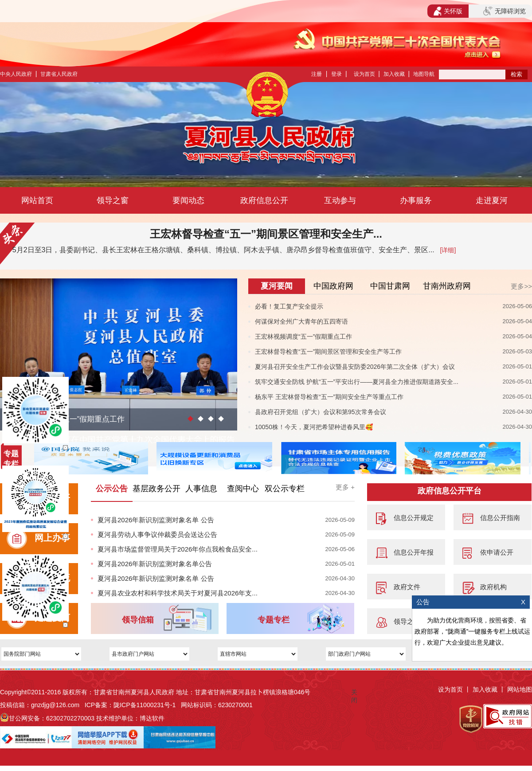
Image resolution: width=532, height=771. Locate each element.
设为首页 (364, 74)
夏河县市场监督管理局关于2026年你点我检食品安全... (178, 549)
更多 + (345, 487)
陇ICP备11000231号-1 (145, 705)
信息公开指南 (500, 518)
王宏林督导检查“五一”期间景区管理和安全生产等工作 (328, 352)
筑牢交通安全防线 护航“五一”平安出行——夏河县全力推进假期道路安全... (357, 382)
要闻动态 (188, 200)
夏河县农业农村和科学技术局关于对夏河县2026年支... (178, 593)
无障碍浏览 (505, 11)
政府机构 (493, 587)
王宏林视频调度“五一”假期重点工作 (303, 337)
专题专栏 (274, 620)
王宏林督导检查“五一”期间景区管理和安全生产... (266, 234)
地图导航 (424, 74)
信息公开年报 (414, 552)
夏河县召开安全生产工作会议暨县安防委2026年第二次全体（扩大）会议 (355, 367)
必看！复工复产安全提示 (289, 306)
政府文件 (407, 587)
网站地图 (520, 689)
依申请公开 (497, 552)
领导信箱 (138, 620)
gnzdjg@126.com (55, 705)
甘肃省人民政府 (59, 74)
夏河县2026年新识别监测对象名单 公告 (156, 520)
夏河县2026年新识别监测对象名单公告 (155, 564)
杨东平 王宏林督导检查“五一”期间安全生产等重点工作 (329, 397)
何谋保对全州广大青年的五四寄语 (301, 321)
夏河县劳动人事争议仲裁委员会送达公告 (157, 534)
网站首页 (37, 200)
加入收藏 (394, 74)
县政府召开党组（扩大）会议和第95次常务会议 (321, 412)
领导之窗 (113, 200)
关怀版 (448, 11)
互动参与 (340, 200)
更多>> (521, 286)
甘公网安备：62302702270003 (52, 718)
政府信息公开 (264, 200)
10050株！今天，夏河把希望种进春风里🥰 (314, 427)
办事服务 (416, 200)
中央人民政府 (16, 74)
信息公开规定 (414, 518)
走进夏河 (492, 200)
